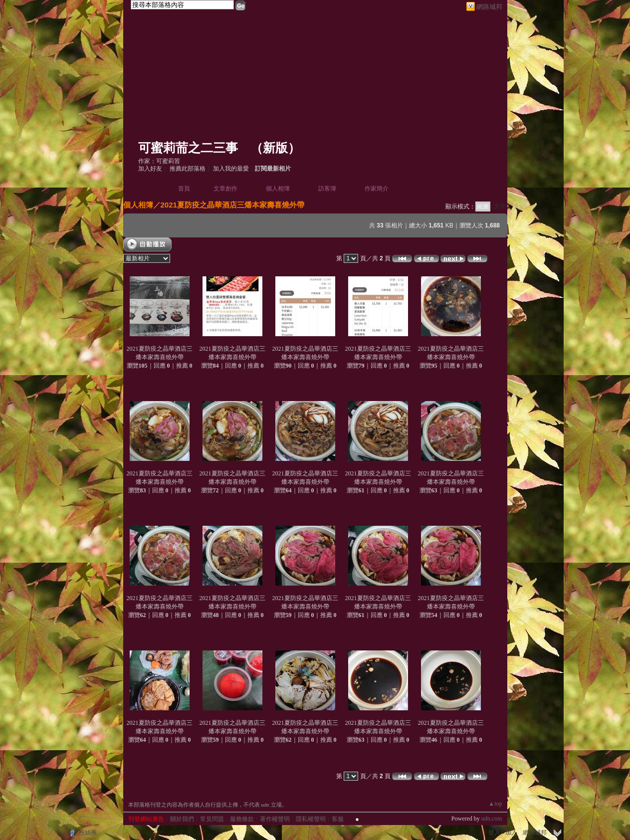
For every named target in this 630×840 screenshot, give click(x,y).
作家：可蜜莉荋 (159, 161)
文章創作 (225, 189)
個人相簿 (278, 189)
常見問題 (212, 819)
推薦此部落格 (188, 169)
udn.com (492, 819)
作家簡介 (377, 189)
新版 (275, 148)
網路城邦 (489, 7)
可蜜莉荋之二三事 (188, 148)
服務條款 (242, 819)
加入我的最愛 (231, 169)
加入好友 (150, 169)
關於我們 (182, 819)
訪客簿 (327, 189)
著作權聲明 (275, 819)
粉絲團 (88, 833)
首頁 (184, 189)
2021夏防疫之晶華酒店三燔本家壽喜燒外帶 (232, 205)
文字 (500, 207)
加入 (511, 833)
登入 (494, 833)
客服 (338, 819)
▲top (495, 804)
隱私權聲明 (311, 819)
